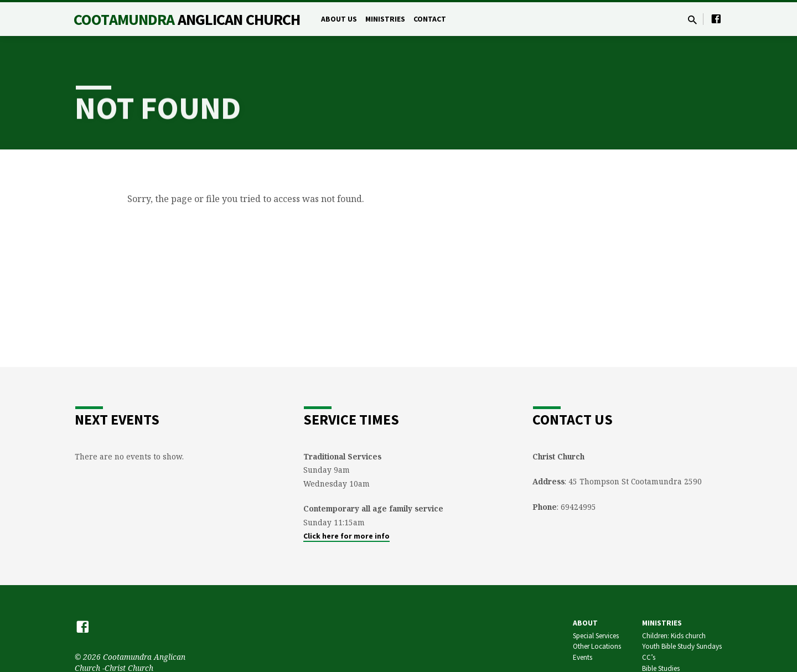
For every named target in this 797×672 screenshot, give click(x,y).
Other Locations (597, 646)
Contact (430, 19)
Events (583, 657)
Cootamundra (187, 19)
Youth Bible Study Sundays (682, 646)
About (585, 623)
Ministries (385, 19)
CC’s (649, 657)
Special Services (596, 636)
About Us (339, 19)
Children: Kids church (674, 636)
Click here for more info (346, 536)
